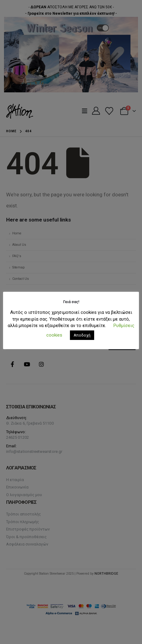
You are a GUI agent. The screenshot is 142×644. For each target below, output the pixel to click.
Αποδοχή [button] (82, 335)
